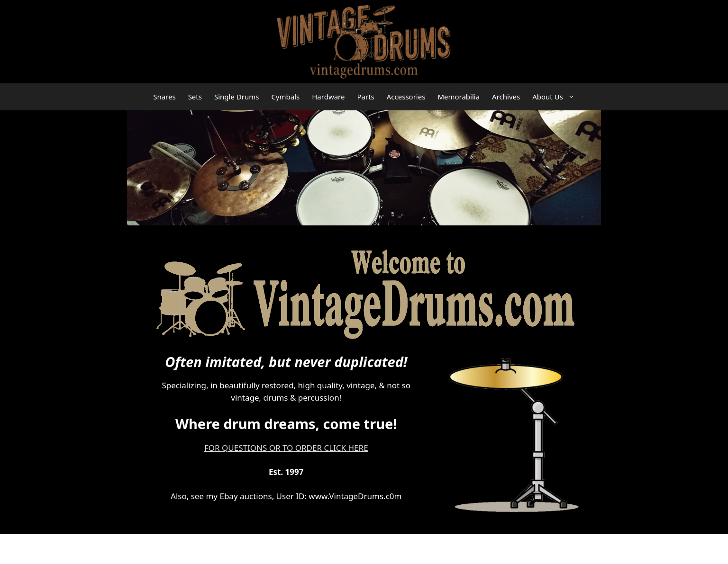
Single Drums (237, 97)
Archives (506, 97)
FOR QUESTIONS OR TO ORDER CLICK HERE (286, 448)
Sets (195, 97)
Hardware (328, 97)
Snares (164, 97)
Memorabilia (459, 97)
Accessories (406, 97)
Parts (365, 97)
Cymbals (285, 97)
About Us (557, 97)
